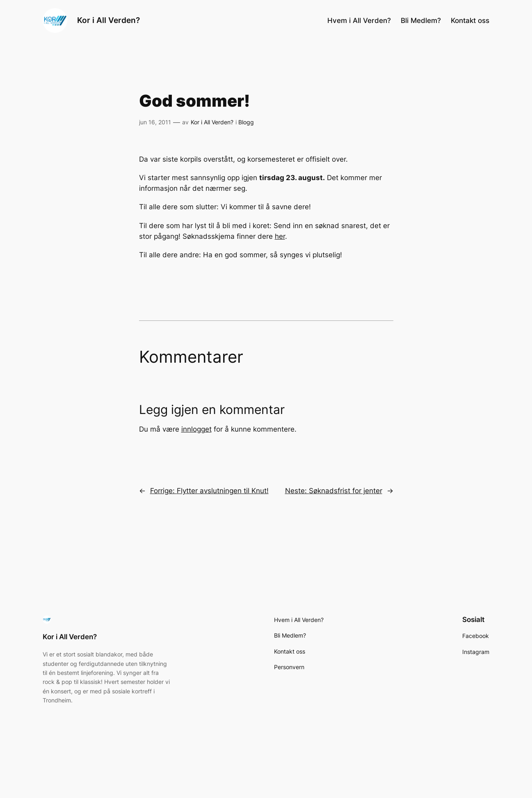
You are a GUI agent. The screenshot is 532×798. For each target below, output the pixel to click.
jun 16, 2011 (155, 122)
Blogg (246, 122)
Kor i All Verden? (108, 20)
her (280, 236)
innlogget (196, 429)
